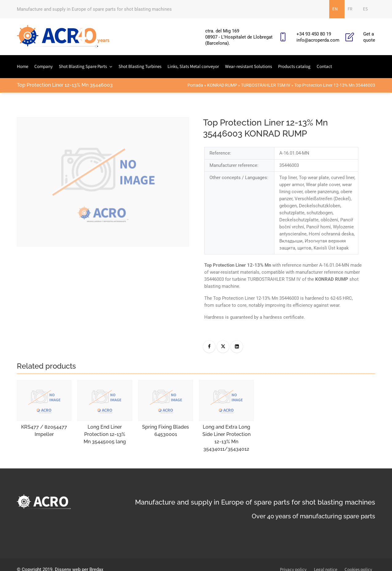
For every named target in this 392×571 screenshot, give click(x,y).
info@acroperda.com (318, 40)
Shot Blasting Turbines (140, 67)
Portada (195, 85)
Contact (324, 67)
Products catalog (294, 67)
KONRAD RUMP (222, 85)
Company (43, 67)
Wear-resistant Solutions (249, 67)
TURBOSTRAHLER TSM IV (266, 85)
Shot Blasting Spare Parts (83, 67)
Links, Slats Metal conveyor (193, 67)
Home (23, 67)
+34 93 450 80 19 (314, 34)
